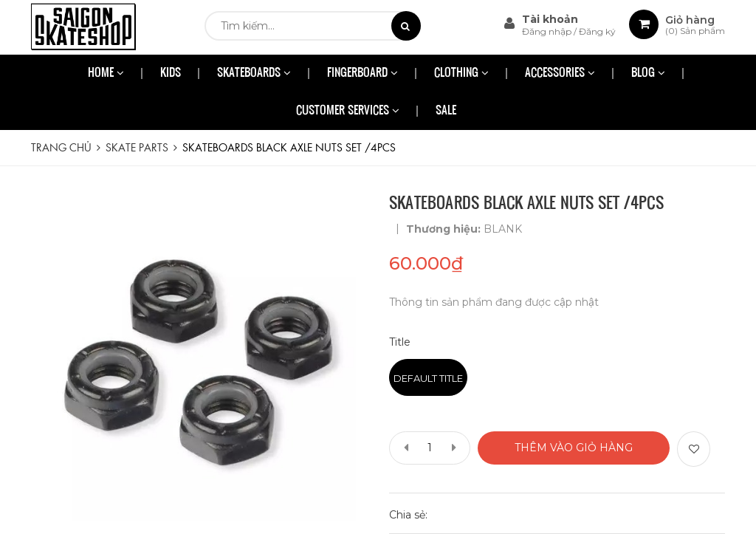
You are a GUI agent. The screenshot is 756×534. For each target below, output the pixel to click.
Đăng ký (597, 31)
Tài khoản (550, 19)
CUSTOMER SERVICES (348, 111)
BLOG (648, 73)
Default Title (428, 378)
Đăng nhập (548, 31)
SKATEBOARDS (254, 73)
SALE (446, 111)
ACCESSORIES (560, 73)
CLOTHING (461, 73)
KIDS (171, 73)
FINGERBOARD (362, 73)
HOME (106, 73)
